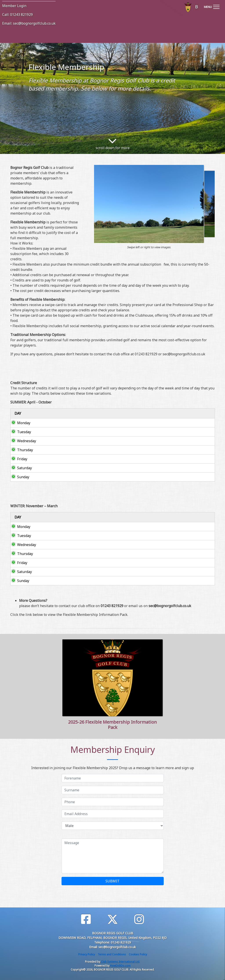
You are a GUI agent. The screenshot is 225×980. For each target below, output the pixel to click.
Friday (18, 459)
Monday (19, 423)
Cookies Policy (138, 954)
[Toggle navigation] (212, 6)
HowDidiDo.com (120, 966)
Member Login (14, 6)
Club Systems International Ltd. (120, 962)
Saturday (20, 468)
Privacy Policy (87, 954)
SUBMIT (112, 881)
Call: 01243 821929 (17, 15)
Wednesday (22, 441)
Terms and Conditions (112, 954)
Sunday (19, 477)
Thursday (21, 450)
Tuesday (20, 432)
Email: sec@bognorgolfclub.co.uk (29, 23)
